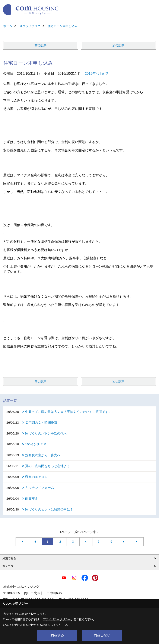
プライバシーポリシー (57, 619)
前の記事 (41, 45)
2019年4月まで (96, 74)
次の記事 (118, 45)
